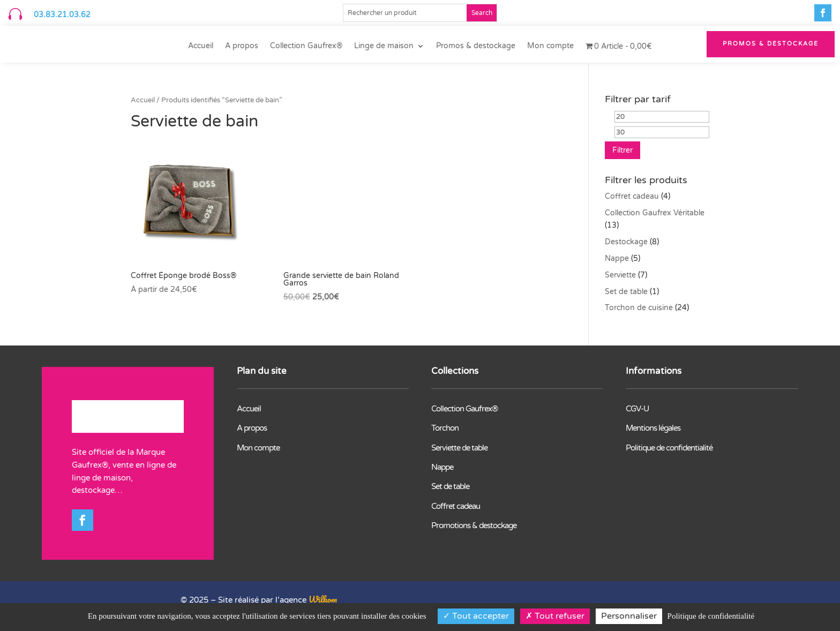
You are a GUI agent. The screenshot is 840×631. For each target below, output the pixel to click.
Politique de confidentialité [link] (711, 616)
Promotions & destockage (474, 525)
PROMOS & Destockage (771, 44)
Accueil (201, 46)
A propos (242, 46)
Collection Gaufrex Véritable (655, 213)
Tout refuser (555, 616)
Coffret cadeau (632, 196)
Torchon (445, 428)
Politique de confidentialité (669, 448)
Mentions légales (653, 428)
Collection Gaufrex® (306, 46)
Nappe (617, 258)
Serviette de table (459, 448)
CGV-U (637, 409)
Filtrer (622, 150)
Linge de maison (384, 46)
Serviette (620, 275)
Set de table (626, 292)
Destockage (626, 242)
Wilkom (323, 599)
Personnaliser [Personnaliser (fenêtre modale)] (629, 616)
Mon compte (550, 46)
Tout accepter (476, 616)
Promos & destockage (476, 46)
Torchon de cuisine (639, 308)
